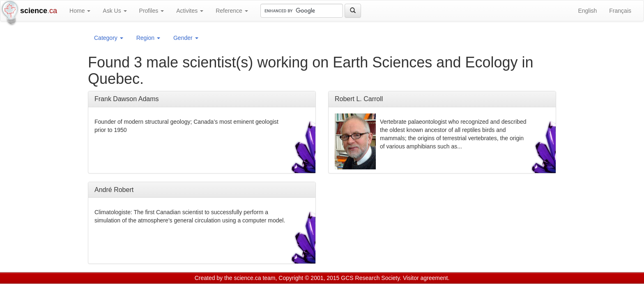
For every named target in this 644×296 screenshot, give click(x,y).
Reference (232, 11)
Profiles (152, 11)
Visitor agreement (425, 278)
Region (148, 38)
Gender (186, 38)
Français (620, 11)
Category (109, 38)
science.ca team (254, 278)
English (587, 11)
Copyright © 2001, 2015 (309, 278)
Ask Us (115, 11)
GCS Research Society (370, 278)
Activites (190, 11)
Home (80, 11)
